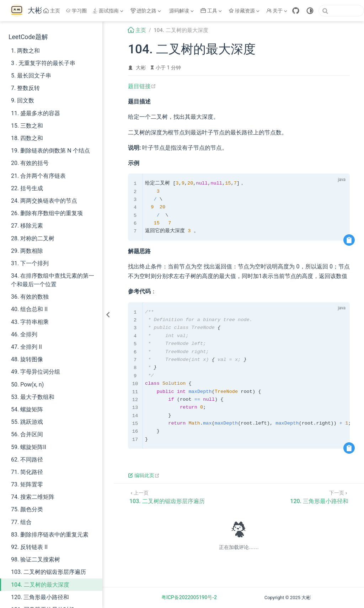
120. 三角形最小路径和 (40, 597)
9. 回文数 (23, 100)
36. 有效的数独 (30, 297)
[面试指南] (108, 11)
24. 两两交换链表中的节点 (44, 201)
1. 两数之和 (25, 51)
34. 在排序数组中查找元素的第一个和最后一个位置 (53, 280)
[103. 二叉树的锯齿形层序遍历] (167, 497)
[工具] (212, 11)
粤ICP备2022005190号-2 (189, 597)
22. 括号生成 (27, 188)
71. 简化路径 (27, 472)
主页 (52, 11)
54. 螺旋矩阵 (27, 409)
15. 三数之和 (27, 126)
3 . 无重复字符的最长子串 (43, 63)
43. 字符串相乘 (30, 322)
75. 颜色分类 (27, 509)
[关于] (278, 11)
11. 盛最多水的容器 (36, 113)
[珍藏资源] (245, 11)
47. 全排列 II (26, 347)
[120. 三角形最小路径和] (319, 497)
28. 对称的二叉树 (33, 238)
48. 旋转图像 (27, 359)
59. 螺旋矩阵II (29, 447)
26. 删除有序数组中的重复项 (47, 213)
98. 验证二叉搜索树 (36, 559)
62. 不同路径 (27, 460)
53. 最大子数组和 (33, 397)
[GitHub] (296, 11)
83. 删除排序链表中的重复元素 (50, 535)
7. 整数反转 (25, 88)
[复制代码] (349, 240)
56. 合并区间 (27, 434)
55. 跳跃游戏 (27, 422)
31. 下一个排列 (30, 263)
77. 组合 (21, 522)
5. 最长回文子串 (31, 76)
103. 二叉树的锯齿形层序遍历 (49, 572)
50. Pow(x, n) (27, 385)
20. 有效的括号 (30, 163)
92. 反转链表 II (29, 547)
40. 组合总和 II (29, 309)
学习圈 (76, 11)
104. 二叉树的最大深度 (40, 585)
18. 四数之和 (27, 138)
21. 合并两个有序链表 (38, 176)
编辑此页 (144, 475)
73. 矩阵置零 (27, 484)
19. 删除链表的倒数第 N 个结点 (50, 151)
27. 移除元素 (27, 226)
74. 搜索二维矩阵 (33, 497)
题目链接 (142, 86)
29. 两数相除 (27, 251)
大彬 (141, 68)
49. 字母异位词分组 (36, 372)
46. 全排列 (24, 334)
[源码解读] (182, 11)
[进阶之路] (146, 11)
